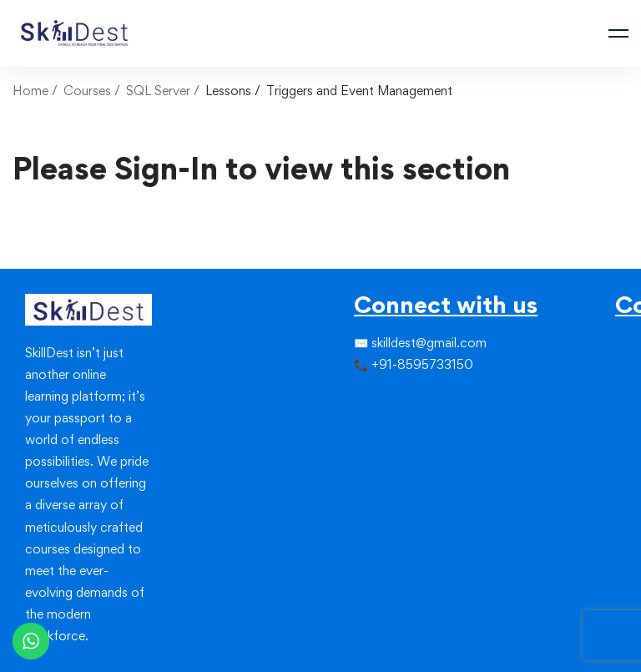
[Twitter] (367, 399)
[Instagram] (381, 399)
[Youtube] (394, 429)
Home (30, 91)
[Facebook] (354, 399)
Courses (87, 91)
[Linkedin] (394, 399)
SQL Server (158, 91)
